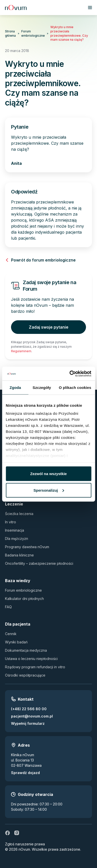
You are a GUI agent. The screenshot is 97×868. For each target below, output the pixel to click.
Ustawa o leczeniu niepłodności (31, 659)
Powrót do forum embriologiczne (40, 260)
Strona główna (10, 33)
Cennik (11, 634)
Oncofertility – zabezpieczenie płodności (39, 563)
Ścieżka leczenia (19, 514)
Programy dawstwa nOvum (27, 547)
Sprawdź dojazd (25, 773)
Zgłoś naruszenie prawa (25, 844)
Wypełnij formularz (28, 723)
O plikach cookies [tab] (75, 388)
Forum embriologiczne (33, 33)
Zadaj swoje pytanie (49, 327)
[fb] (8, 833)
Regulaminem (21, 351)
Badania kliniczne (19, 555)
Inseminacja (15, 530)
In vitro (11, 522)
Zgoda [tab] (15, 388)
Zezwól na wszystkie (49, 474)
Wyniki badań (16, 642)
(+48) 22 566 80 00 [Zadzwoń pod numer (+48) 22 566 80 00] (29, 709)
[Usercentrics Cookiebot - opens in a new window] (70, 374)
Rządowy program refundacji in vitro (35, 667)
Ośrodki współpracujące (25, 675)
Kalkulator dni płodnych (24, 599)
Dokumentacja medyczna (26, 650)
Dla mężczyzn (17, 539)
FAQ (8, 607)
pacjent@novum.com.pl (32, 716)
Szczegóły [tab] (42, 388)
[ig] (17, 833)
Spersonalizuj (49, 490)
